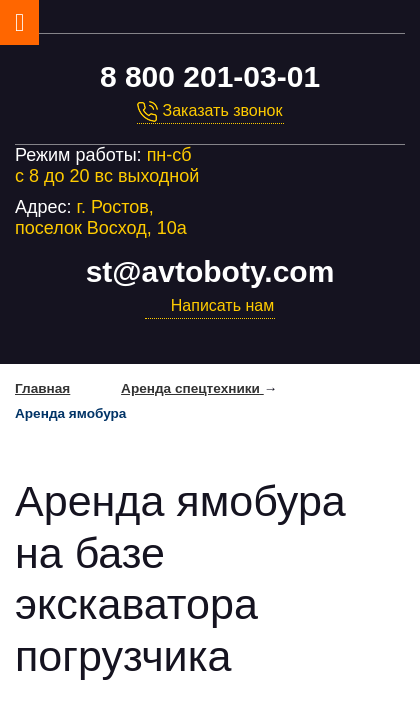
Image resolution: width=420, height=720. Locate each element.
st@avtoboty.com (210, 271)
